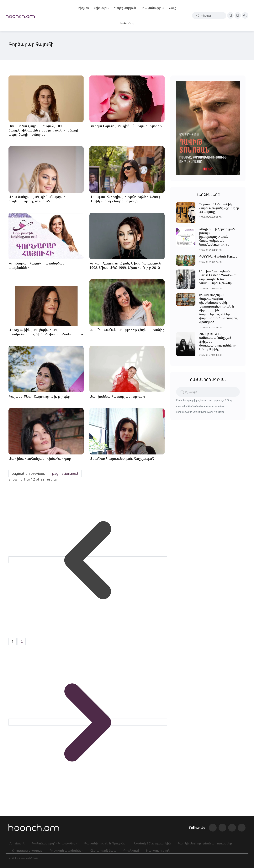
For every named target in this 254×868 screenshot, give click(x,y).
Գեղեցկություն (125, 8)
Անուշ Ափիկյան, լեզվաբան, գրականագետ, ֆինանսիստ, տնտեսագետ (46, 332)
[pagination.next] (88, 722)
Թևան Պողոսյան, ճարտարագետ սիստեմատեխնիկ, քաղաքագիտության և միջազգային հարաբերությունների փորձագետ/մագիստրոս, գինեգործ (219, 309)
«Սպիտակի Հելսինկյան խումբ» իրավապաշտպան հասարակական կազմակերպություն (217, 237)
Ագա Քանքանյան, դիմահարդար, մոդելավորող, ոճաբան (38, 199)
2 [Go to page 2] (22, 641)
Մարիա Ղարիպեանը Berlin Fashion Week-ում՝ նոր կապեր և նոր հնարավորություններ (218, 277)
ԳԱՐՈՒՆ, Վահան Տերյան (218, 257)
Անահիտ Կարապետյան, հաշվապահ (122, 459)
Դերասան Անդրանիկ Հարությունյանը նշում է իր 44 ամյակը (219, 208)
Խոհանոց (127, 23)
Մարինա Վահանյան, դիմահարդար (40, 459)
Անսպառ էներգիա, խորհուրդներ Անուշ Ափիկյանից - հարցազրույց (125, 199)
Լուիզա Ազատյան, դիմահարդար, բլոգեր (126, 126)
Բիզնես (83, 8)
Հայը (173, 8)
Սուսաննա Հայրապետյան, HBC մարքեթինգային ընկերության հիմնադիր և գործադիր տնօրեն (45, 130)
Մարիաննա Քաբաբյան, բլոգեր (117, 396)
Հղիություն (102, 8)
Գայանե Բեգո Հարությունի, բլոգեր (39, 396)
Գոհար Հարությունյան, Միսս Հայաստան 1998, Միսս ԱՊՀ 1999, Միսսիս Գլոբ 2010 (125, 265)
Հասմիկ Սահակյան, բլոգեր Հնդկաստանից (127, 330)
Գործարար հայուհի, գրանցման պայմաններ (37, 265)
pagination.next (65, 473)
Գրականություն (153, 8)
